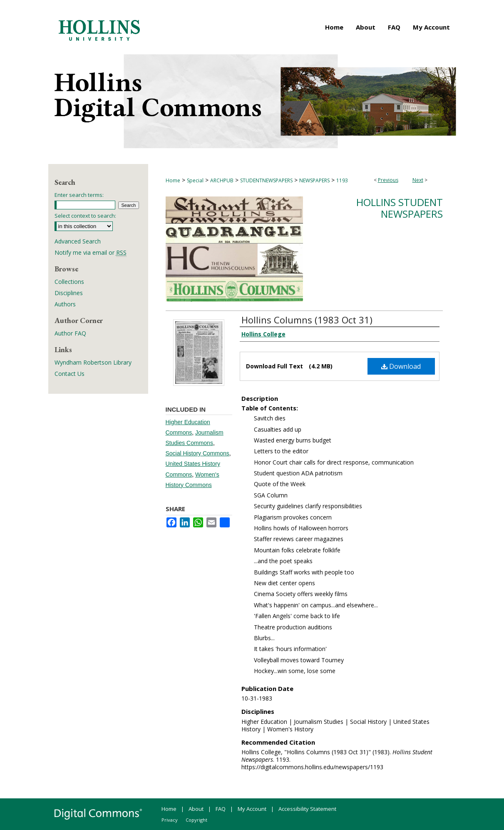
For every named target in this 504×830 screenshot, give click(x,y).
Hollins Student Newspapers (400, 208)
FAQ (221, 809)
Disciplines (69, 293)
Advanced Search (78, 241)
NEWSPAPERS (314, 180)
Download (401, 366)
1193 (342, 180)
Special (195, 180)
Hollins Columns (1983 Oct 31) (307, 320)
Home (173, 180)
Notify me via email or (91, 252)
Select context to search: (85, 216)
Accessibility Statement (307, 809)
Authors (65, 304)
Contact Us (70, 374)
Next (418, 180)
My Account (252, 809)
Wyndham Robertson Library (93, 362)
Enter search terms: (79, 195)
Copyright (196, 820)
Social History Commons (197, 453)
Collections (69, 282)
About (196, 809)
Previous (388, 180)
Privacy (170, 820)
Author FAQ (70, 333)
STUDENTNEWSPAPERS (266, 180)
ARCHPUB (222, 180)
